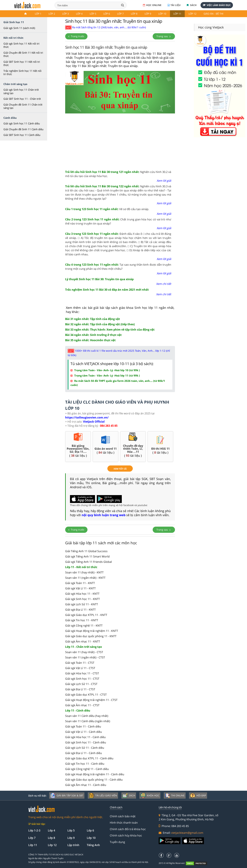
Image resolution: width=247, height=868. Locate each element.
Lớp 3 (66, 14)
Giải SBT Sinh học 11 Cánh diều (22, 135)
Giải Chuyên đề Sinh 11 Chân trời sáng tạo (23, 106)
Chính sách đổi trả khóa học (128, 829)
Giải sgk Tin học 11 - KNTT (82, 620)
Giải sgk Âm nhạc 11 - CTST (82, 705)
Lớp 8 (134, 14)
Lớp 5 (93, 14)
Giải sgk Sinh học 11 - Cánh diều (86, 742)
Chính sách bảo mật (123, 816)
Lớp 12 (192, 14)
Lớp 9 (148, 14)
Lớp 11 (177, 14)
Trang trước (76, 36)
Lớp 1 (38, 14)
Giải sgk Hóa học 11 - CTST (82, 673)
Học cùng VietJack (211, 27)
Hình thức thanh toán (124, 823)
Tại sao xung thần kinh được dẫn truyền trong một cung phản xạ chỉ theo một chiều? (118, 267)
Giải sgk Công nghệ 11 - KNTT (84, 626)
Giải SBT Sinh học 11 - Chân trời (22, 99)
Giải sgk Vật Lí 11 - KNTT (80, 588)
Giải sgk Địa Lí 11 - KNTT (80, 610)
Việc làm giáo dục (217, 5)
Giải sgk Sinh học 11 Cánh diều (22, 123)
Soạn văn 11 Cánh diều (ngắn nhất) (88, 721)
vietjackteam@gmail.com (187, 833)
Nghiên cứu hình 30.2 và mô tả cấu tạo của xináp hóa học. (118, 174)
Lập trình (73, 845)
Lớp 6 (107, 14)
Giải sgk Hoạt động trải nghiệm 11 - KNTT (92, 631)
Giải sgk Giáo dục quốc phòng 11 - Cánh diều (94, 780)
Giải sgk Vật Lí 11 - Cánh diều (84, 732)
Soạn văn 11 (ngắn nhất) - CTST (85, 657)
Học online (152, 5)
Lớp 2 (52, 14)
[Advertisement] (120, 141)
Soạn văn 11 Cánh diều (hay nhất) (87, 716)
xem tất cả (120, 469)
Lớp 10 (162, 14)
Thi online (175, 796)
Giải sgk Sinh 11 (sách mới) (19, 28)
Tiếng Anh (93, 845)
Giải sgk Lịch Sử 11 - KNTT (82, 604)
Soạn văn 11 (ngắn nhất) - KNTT (85, 578)
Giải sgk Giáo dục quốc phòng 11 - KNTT (91, 636)
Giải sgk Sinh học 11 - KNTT (83, 599)
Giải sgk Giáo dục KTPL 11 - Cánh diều (89, 758)
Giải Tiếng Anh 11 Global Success (86, 551)
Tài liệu (174, 5)
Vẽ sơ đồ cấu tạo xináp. (107, 209)
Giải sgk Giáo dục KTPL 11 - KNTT (86, 615)
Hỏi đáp (198, 796)
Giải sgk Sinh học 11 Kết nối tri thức (21, 45)
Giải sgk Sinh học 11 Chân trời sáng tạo (21, 91)
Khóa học (150, 796)
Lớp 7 (120, 14)
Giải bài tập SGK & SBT (67, 796)
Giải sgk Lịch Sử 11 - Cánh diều (85, 748)
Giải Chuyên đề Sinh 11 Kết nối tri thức (23, 54)
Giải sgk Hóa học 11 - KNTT (82, 594)
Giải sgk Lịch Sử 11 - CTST (81, 684)
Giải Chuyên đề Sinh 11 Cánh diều (23, 129)
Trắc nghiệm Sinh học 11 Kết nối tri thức (22, 72)
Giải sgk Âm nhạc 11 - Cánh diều (86, 785)
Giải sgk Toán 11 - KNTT (80, 583)
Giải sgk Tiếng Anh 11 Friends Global (89, 562)
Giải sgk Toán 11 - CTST (80, 663)
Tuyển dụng (117, 842)
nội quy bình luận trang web (104, 515)
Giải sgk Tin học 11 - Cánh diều (85, 764)
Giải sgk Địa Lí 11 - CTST (80, 689)
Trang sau (164, 36)
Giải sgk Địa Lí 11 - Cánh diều (84, 753)
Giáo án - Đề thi (213, 14)
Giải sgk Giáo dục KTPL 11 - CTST (86, 695)
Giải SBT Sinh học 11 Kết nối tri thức (22, 63)
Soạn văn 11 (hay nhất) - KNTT (84, 572)
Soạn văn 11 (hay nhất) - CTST (84, 652)
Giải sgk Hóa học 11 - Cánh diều (85, 737)
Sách (192, 5)
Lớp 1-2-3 (34, 830)
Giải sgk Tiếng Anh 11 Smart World (87, 556)
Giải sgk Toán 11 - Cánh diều (83, 726)
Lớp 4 (79, 14)
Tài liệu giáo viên (103, 796)
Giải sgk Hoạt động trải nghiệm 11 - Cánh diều (95, 774)
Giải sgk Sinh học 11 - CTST (82, 679)
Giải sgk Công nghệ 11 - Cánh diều (87, 769)
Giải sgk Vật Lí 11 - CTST (80, 668)
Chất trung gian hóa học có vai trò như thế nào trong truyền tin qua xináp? (118, 221)
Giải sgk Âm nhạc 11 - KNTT (83, 641)
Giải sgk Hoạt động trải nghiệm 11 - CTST (91, 700)
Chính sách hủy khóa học (126, 835)
